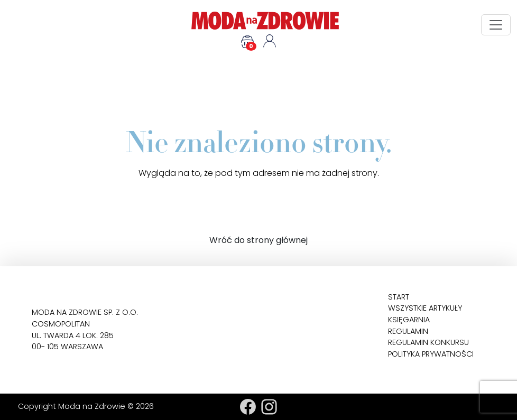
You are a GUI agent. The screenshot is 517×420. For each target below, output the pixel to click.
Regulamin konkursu (428, 342)
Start (399, 297)
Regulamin (408, 331)
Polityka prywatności (431, 354)
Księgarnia (409, 320)
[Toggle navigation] (496, 25)
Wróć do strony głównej (258, 240)
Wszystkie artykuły (425, 308)
